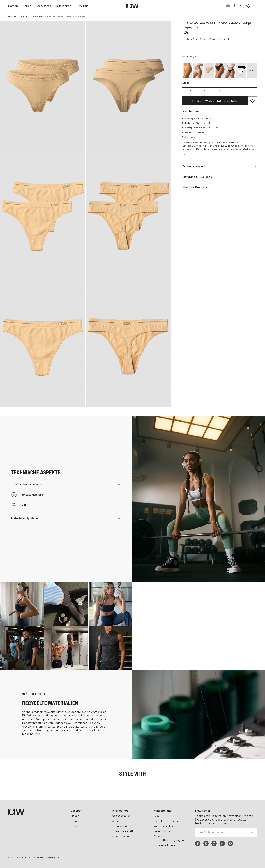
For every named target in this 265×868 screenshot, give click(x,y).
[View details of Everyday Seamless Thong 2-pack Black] (220, 70)
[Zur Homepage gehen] (132, 6)
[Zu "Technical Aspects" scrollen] (220, 167)
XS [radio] (190, 90)
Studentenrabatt (123, 831)
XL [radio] (249, 90)
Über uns (118, 821)
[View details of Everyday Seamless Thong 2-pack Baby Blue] (198, 70)
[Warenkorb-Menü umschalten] (255, 6)
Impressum (119, 826)
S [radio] (205, 90)
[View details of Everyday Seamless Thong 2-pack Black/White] (241, 70)
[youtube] (230, 844)
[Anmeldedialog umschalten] (235, 6)
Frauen (24, 16)
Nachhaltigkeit (121, 816)
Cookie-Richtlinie (164, 845)
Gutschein (77, 826)
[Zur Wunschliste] (248, 6)
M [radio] (220, 90)
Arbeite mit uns (122, 837)
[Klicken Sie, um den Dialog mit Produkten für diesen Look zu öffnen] (22, 604)
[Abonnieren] (252, 832)
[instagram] (206, 844)
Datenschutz (162, 831)
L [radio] (235, 90)
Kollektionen (63, 6)
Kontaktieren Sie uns (167, 821)
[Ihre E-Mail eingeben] (221, 832)
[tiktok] (222, 844)
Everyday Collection (193, 27)
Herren (26, 6)
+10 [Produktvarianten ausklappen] (252, 70)
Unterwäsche (37, 16)
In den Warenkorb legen (215, 101)
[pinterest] (214, 844)
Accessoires (43, 6)
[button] (43, 86)
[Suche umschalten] (242, 6)
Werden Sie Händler (166, 826)
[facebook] (198, 844)
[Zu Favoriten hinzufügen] (252, 101)
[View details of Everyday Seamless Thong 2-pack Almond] (188, 70)
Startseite (13, 16)
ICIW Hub (82, 6)
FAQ (156, 816)
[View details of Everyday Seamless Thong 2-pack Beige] (209, 70)
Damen (13, 6)
